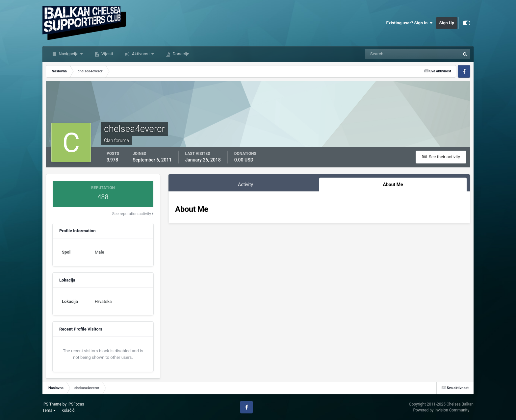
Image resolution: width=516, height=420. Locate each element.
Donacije (180, 54)
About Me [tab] (393, 185)
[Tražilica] (392, 54)
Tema (49, 410)
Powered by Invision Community (441, 410)
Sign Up (447, 23)
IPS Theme (52, 404)
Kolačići (68, 410)
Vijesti (107, 54)
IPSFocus (76, 404)
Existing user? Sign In (410, 23)
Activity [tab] (245, 185)
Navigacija (69, 54)
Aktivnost (141, 54)
